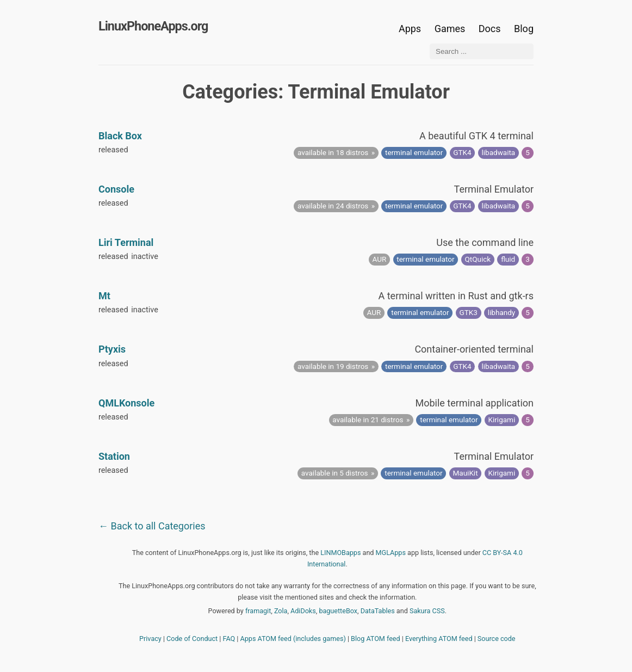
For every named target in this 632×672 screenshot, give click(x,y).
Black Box (120, 136)
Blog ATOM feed (376, 639)
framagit (258, 611)
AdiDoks (303, 611)
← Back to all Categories (152, 526)
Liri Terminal (126, 242)
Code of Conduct (192, 639)
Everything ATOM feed (439, 639)
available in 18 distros (333, 152)
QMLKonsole (126, 403)
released (113, 150)
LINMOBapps (340, 553)
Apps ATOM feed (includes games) (293, 639)
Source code (497, 639)
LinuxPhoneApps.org (153, 26)
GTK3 (469, 312)
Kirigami (502, 420)
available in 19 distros (333, 366)
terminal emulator (414, 152)
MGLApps (391, 553)
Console (116, 189)
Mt (104, 296)
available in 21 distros (368, 420)
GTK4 (462, 152)
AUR (380, 259)
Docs (491, 29)
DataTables (378, 611)
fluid (508, 259)
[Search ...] (482, 51)
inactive (145, 257)
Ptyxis (112, 349)
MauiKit (466, 473)
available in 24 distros (333, 206)
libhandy (501, 312)
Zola (281, 611)
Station (114, 456)
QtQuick (478, 259)
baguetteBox (338, 611)
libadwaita (499, 152)
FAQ (229, 639)
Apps (410, 29)
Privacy (150, 639)
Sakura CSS (427, 611)
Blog (524, 29)
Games (450, 29)
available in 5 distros (335, 473)
